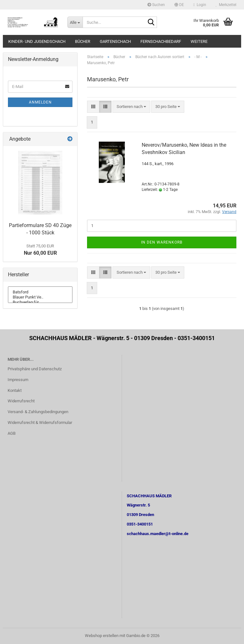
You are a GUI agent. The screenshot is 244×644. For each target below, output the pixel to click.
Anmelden (40, 102)
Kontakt (15, 390)
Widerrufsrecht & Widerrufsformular (40, 423)
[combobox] (131, 107)
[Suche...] (75, 22)
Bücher (83, 41)
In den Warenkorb (162, 242)
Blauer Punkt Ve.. (40, 297)
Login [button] (200, 5)
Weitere (199, 41)
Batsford (40, 292)
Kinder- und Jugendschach (37, 41)
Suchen (156, 5)
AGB (12, 433)
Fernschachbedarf (161, 41)
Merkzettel (226, 5)
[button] (179, 5)
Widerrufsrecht (21, 401)
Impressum (18, 380)
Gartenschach (115, 41)
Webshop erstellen (102, 636)
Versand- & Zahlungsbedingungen (38, 412)
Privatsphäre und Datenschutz (35, 369)
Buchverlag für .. (40, 302)
